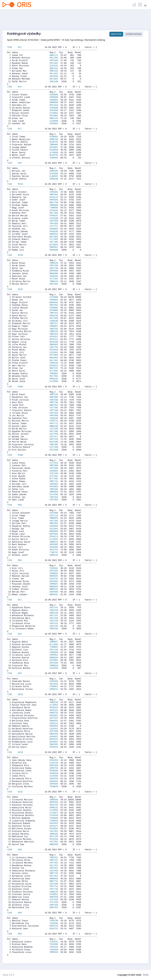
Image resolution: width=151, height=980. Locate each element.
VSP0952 (54, 655)
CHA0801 (54, 100)
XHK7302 (54, 284)
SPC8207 (54, 337)
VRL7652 (54, 842)
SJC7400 (54, 447)
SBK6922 (54, 247)
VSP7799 (54, 889)
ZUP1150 (54, 626)
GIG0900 (54, 95)
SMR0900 (54, 103)
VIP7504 (54, 500)
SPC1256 (54, 618)
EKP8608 (54, 271)
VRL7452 (54, 866)
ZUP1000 (54, 111)
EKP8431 (54, 366)
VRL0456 (54, 684)
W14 (20, 634)
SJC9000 (54, 297)
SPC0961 (54, 660)
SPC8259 (54, 839)
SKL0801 (54, 116)
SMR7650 (54, 897)
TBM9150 (54, 702)
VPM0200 (54, 179)
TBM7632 (54, 313)
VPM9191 (54, 808)
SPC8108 (54, 342)
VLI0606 (54, 153)
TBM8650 (54, 800)
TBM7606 (54, 489)
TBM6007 (54, 584)
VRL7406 (54, 242)
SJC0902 (54, 113)
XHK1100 (54, 82)
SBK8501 (54, 234)
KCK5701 (54, 579)
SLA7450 (54, 900)
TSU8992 (54, 821)
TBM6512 (54, 542)
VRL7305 (54, 213)
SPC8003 (54, 487)
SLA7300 (54, 495)
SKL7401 (54, 361)
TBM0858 (54, 666)
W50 (20, 913)
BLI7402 (54, 479)
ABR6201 (54, 595)
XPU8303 (54, 276)
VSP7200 (54, 266)
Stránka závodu (134, 34)
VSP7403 (54, 413)
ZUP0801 (54, 124)
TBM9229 (54, 282)
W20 (20, 673)
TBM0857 (54, 642)
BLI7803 (54, 371)
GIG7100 (54, 474)
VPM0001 (54, 300)
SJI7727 (54, 226)
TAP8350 (54, 779)
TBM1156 (54, 629)
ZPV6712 (54, 421)
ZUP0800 (54, 97)
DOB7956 (54, 766)
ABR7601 (54, 405)
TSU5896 (54, 944)
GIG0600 (54, 150)
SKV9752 (54, 805)
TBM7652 (54, 858)
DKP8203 (54, 200)
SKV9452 (54, 823)
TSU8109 (54, 418)
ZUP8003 (54, 229)
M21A (20, 184)
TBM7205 (54, 329)
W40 (20, 850)
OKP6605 (54, 545)
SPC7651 (54, 876)
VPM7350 (54, 905)
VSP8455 (54, 747)
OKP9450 (54, 802)
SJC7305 (54, 408)
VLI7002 (54, 239)
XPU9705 (54, 316)
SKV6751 (54, 929)
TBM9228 (54, 263)
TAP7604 (54, 224)
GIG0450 (54, 681)
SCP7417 (54, 437)
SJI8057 (54, 813)
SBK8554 (54, 721)
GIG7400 (54, 450)
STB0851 (54, 687)
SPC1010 (54, 105)
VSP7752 (54, 887)
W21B (20, 752)
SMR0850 (54, 658)
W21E (20, 792)
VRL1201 (54, 58)
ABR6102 (54, 589)
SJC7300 (54, 434)
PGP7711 (54, 424)
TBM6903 (54, 518)
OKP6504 (54, 534)
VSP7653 (54, 863)
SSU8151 (54, 724)
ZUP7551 (54, 868)
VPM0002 (54, 374)
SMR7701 (54, 481)
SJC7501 (54, 476)
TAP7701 (54, 347)
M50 (20, 505)
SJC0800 (54, 121)
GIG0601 (54, 137)
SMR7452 (54, 908)
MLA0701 (54, 142)
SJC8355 (54, 810)
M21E (20, 289)
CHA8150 (54, 892)
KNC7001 (54, 237)
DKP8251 (54, 739)
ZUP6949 (54, 526)
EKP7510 (54, 439)
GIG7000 (54, 513)
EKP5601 (54, 582)
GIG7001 (54, 529)
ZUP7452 (54, 718)
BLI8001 (54, 245)
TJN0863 (54, 647)
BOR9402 (54, 303)
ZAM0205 (54, 171)
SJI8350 (54, 776)
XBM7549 (54, 395)
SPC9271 (54, 826)
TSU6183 (54, 947)
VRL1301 (54, 74)
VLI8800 (54, 381)
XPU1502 (54, 76)
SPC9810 (54, 350)
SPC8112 (54, 197)
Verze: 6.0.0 (8, 975)
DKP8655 (54, 726)
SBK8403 (54, 345)
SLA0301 (54, 176)
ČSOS (146, 975)
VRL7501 (54, 376)
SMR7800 (54, 466)
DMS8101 (54, 379)
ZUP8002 (54, 471)
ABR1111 (54, 55)
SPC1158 (54, 650)
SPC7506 (54, 432)
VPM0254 (54, 689)
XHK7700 (54, 268)
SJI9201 (54, 353)
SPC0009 (54, 310)
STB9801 (54, 308)
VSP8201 (54, 216)
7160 (13, 47)
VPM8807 (54, 326)
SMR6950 (54, 879)
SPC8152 (54, 710)
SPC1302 (54, 63)
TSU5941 (54, 568)
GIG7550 (54, 871)
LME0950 (54, 653)
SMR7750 (54, 873)
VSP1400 (54, 61)
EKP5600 (54, 592)
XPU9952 (54, 716)
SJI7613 (54, 463)
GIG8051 (54, 894)
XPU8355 (54, 760)
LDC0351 (54, 729)
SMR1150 (54, 613)
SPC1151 (54, 608)
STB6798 (54, 921)
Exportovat (116, 34)
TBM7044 (54, 334)
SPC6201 (54, 571)
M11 (20, 47)
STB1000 (54, 108)
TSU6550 (54, 923)
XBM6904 (54, 492)
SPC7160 (54, 837)
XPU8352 (54, 708)
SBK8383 (54, 744)
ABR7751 (54, 881)
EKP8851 (54, 742)
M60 (20, 560)
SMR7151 (54, 860)
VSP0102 (54, 363)
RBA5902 (54, 587)
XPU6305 (54, 547)
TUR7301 (54, 497)
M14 (20, 87)
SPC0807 (54, 147)
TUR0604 (54, 158)
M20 (20, 163)
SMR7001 (54, 523)
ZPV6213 (54, 537)
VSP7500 (54, 468)
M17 (20, 129)
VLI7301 (54, 279)
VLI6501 (54, 539)
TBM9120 (54, 332)
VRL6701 (54, 550)
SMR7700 (54, 403)
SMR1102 (54, 71)
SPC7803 (54, 355)
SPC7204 (54, 521)
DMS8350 (54, 734)
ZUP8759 (54, 768)
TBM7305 (54, 445)
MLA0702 (54, 155)
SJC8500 (54, 218)
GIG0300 (54, 174)
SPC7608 (54, 318)
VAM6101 (54, 555)
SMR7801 (54, 195)
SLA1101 (54, 66)
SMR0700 (54, 140)
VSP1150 (54, 621)
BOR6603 (54, 531)
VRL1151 (54, 616)
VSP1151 (54, 624)
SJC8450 (54, 816)
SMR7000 (54, 397)
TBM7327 (54, 324)
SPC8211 (54, 339)
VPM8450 (54, 774)
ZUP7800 (54, 221)
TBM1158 (54, 610)
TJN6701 (54, 553)
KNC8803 (54, 358)
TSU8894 (54, 787)
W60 (20, 934)
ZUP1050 (54, 663)
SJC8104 (54, 211)
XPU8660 (54, 771)
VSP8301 (54, 192)
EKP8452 (54, 737)
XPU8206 (54, 232)
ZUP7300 (54, 410)
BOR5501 (54, 576)
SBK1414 (54, 68)
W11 (20, 600)
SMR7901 (54, 305)
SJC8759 (54, 763)
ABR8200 (54, 426)
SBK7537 (54, 368)
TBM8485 (54, 834)
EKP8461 (54, 781)
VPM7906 (54, 416)
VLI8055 (54, 705)
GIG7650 (54, 884)
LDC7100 (54, 429)
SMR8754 (54, 713)
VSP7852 (54, 831)
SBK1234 (54, 118)
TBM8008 (54, 205)
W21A (20, 695)
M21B (20, 255)
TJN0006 (54, 208)
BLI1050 (54, 645)
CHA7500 (54, 400)
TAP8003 (54, 484)
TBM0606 (54, 145)
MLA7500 (54, 442)
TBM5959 (54, 952)
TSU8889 (54, 818)
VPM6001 (54, 574)
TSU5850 (54, 950)
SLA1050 (54, 668)
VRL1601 (54, 79)
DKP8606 (54, 250)
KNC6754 (54, 926)
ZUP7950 (54, 731)
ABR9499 (54, 845)
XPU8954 (54, 829)
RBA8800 (54, 274)
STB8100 (54, 321)
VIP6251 (54, 942)
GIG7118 (54, 516)
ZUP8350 (54, 784)
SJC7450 (54, 902)
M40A (20, 387)
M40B (20, 455)
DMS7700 (54, 203)
